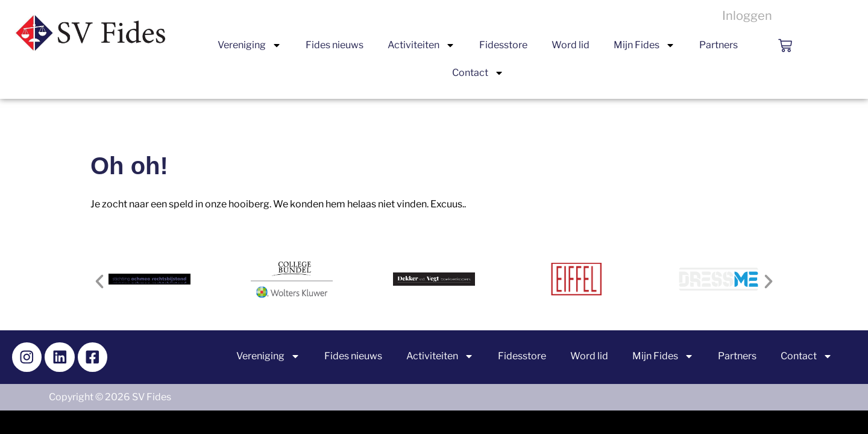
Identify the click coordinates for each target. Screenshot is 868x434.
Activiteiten (421, 45)
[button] (99, 281)
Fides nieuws (335, 45)
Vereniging (250, 45)
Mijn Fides (644, 45)
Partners (719, 45)
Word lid (571, 45)
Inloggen (747, 16)
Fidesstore (503, 45)
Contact (478, 73)
